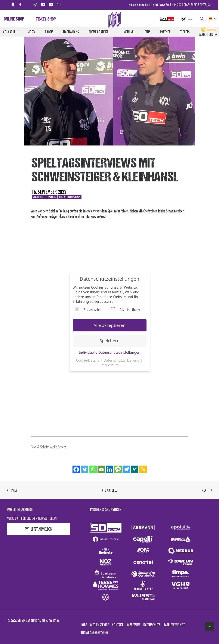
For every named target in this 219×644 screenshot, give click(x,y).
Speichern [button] (109, 341)
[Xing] (135, 469)
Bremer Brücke (98, 32)
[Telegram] (126, 469)
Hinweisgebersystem (94, 632)
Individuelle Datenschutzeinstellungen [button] (109, 352)
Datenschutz (152, 625)
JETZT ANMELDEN (38, 529)
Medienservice (99, 625)
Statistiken (126, 310)
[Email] (101, 469)
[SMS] (118, 469)
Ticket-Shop (46, 19)
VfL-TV (31, 32)
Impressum (133, 625)
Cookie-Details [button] (88, 360)
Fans (147, 32)
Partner (165, 32)
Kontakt (118, 625)
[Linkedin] (110, 469)
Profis (49, 32)
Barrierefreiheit (174, 625)
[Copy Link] (143, 469)
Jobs (84, 625)
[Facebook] (76, 469)
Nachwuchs (71, 32)
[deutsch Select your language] (213, 19)
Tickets (185, 32)
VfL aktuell (10, 32)
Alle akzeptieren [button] (109, 325)
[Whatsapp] (93, 469)
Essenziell (89, 310)
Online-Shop (14, 19)
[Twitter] (85, 469)
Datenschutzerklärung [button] (122, 360)
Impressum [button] (109, 365)
